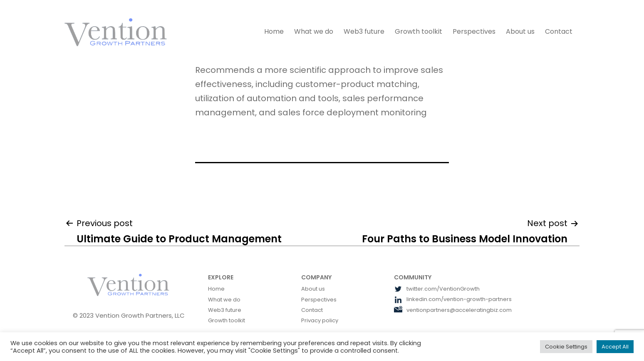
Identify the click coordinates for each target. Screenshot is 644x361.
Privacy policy (320, 320)
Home (274, 31)
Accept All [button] (615, 347)
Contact (559, 31)
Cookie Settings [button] (566, 347)
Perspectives (474, 31)
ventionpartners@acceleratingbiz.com (453, 310)
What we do (314, 31)
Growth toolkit (419, 31)
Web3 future (364, 31)
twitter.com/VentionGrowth (437, 289)
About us (520, 31)
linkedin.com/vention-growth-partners (453, 299)
